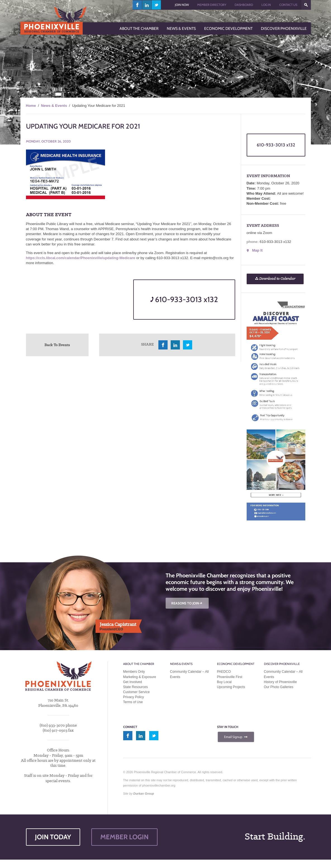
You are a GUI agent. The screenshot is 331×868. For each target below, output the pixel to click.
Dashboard (244, 5)
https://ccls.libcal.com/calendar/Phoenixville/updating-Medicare (81, 258)
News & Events (54, 106)
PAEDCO (224, 672)
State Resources (136, 687)
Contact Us (288, 5)
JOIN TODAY (53, 837)
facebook (137, 5)
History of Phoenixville (280, 682)
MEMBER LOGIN (124, 837)
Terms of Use (133, 702)
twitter (156, 5)
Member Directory (212, 5)
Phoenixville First (230, 677)
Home (31, 106)
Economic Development (236, 664)
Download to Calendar (275, 279)
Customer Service (136, 692)
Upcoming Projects (231, 687)
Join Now (182, 5)
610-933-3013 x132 (184, 299)
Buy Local (224, 682)
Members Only (134, 672)
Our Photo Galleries (279, 687)
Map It (258, 250)
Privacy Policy (134, 697)
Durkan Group (144, 794)
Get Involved (133, 682)
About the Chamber (139, 664)
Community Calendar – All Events (190, 674)
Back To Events (57, 345)
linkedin (147, 5)
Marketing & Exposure (140, 677)
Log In (266, 5)
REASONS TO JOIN (187, 603)
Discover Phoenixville (282, 664)
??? (306, 5)
